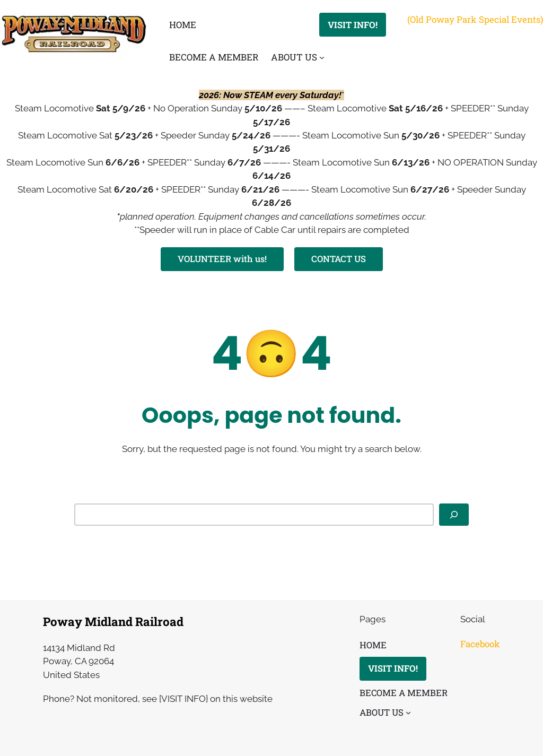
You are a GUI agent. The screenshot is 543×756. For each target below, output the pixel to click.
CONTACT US (339, 259)
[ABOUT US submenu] (322, 57)
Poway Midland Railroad (113, 622)
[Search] (454, 515)
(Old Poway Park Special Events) (475, 19)
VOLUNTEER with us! (222, 259)
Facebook (480, 644)
